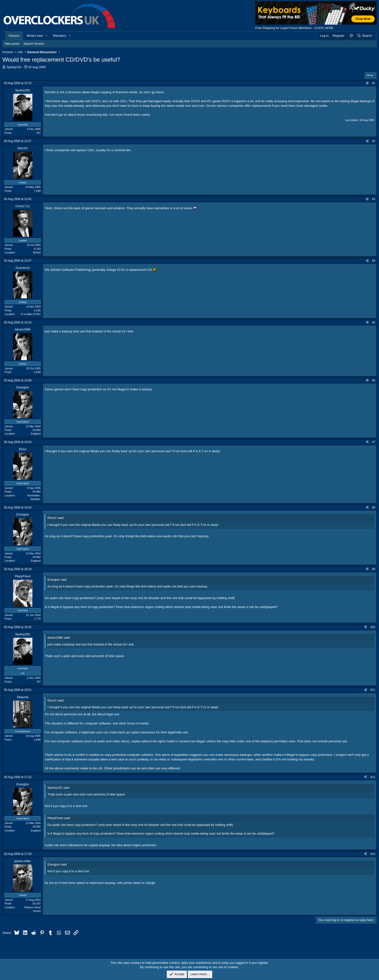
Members (59, 36)
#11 (373, 690)
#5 (374, 322)
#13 (373, 854)
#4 (374, 261)
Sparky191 (14, 67)
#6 (374, 380)
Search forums (34, 44)
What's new (35, 36)
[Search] (364, 36)
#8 (374, 508)
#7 (374, 442)
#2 (374, 141)
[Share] (367, 83)
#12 (373, 777)
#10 (373, 627)
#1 (374, 83)
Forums (14, 36)
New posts (12, 44)
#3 (374, 199)
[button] (46, 36)
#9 (374, 569)
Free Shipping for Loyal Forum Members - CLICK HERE (294, 28)
